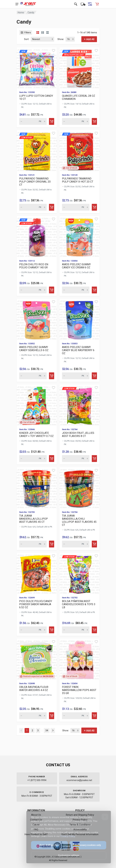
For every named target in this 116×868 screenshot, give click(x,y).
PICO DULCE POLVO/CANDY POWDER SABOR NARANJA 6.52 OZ (36, 604)
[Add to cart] (52, 121)
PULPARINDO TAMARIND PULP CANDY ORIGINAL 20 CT (35, 182)
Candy (31, 13)
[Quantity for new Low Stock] (33, 207)
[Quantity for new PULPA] (76, 207)
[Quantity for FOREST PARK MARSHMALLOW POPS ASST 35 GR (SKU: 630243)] (76, 716)
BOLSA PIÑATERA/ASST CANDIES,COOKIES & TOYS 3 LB (79, 604)
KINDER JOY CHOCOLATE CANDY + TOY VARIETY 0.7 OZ (36, 434)
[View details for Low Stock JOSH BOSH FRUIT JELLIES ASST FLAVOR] (79, 405)
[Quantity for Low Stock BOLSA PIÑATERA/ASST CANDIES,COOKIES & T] (76, 630)
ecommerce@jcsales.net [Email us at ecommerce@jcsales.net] (79, 780)
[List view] (48, 33)
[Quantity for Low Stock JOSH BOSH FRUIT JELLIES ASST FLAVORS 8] (76, 459)
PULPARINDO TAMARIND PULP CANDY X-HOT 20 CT (78, 180)
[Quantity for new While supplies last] (76, 121)
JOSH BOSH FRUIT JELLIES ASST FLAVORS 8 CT (78, 434)
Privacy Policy (66, 836)
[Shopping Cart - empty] (97, 4)
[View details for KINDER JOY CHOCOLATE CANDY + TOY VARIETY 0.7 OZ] (37, 405)
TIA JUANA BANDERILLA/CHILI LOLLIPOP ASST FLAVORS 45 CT (79, 520)
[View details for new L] (37, 68)
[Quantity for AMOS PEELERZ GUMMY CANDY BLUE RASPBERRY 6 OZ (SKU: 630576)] (76, 376)
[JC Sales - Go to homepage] (28, 4)
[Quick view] (54, 51)
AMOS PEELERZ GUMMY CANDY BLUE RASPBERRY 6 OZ (78, 350)
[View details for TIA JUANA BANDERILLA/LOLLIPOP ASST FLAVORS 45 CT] (37, 488)
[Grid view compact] (38, 33)
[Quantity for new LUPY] (33, 121)
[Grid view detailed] (43, 33)
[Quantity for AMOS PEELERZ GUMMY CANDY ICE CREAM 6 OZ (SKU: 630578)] (76, 290)
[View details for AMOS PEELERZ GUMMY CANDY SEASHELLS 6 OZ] (37, 319)
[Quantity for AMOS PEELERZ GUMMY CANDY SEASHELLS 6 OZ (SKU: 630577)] (33, 376)
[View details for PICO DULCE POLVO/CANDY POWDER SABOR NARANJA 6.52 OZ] (37, 573)
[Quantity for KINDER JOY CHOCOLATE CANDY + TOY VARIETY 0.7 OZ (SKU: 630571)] (33, 459)
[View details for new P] (79, 151)
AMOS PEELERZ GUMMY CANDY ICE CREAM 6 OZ (76, 266)
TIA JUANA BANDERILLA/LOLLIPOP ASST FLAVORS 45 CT (34, 519)
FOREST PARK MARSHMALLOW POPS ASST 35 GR (79, 690)
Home (21, 13)
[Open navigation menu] (17, 4)
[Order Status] (83, 4)
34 (47, 730)
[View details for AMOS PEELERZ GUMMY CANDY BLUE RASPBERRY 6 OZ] (79, 319)
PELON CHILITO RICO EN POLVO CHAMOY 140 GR (34, 266)
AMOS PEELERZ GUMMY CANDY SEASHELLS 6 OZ (34, 349)
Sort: (27, 39)
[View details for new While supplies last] (79, 68)
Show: (61, 39)
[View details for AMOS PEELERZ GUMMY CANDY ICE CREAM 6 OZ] (79, 236)
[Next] (53, 730)
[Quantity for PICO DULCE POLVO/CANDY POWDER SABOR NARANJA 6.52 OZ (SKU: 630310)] (33, 630)
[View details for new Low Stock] (37, 151)
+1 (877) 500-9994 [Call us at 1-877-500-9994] (37, 780)
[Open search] (76, 4)
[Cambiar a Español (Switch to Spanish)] (90, 4)
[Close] (103, 817)
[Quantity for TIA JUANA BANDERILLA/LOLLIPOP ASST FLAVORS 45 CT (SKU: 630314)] (33, 544)
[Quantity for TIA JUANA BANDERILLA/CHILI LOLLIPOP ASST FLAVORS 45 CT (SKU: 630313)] (76, 544)
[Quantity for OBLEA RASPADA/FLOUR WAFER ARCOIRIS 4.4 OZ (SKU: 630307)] (33, 716)
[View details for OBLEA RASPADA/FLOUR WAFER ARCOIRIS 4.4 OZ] (37, 659)
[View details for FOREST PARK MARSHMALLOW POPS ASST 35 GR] (79, 659)
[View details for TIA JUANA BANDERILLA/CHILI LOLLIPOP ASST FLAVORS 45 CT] (79, 488)
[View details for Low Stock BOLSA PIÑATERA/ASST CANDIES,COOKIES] (79, 573)
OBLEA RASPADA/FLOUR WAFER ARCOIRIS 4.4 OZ (34, 689)
